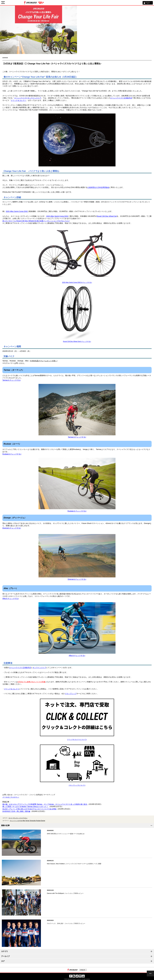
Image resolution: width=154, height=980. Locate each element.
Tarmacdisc (33, 821)
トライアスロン (23, 818)
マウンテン (16, 818)
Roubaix (38, 821)
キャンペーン (13, 821)
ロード (10, 818)
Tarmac (27, 821)
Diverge (43, 821)
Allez (24, 821)
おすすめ (20, 821)
